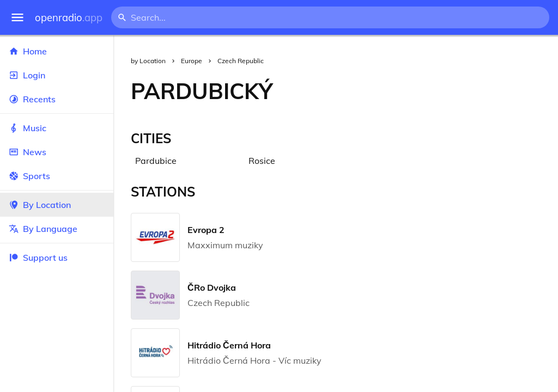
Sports (57, 176)
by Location (148, 61)
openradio (69, 18)
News (57, 152)
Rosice (262, 161)
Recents (57, 99)
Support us (38, 258)
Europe (192, 61)
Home (57, 51)
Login (57, 75)
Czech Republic (241, 61)
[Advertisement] (424, 91)
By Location (57, 205)
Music (57, 128)
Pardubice (156, 161)
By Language (57, 229)
